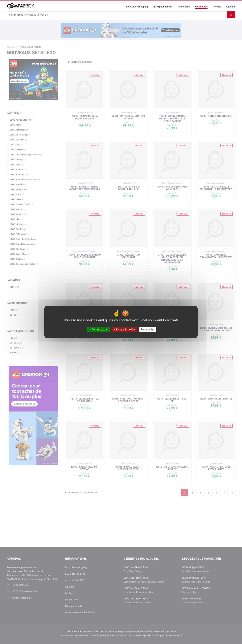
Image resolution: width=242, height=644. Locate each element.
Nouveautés (201, 7)
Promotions (184, 7)
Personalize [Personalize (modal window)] (148, 330)
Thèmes (217, 7)
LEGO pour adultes (163, 7)
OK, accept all (98, 330)
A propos (231, 7)
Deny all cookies (124, 330)
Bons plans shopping (137, 7)
